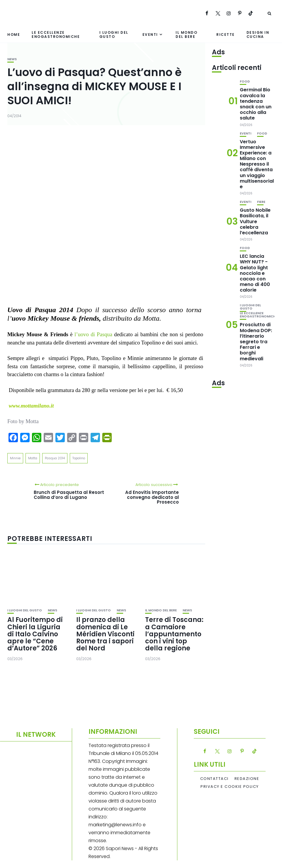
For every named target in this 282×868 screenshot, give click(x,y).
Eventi (150, 35)
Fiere (261, 202)
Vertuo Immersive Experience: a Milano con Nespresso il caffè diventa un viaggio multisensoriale (257, 164)
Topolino (79, 458)
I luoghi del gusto (114, 34)
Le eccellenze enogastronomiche (56, 34)
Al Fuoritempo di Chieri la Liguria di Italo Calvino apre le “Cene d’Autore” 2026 (35, 634)
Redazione (247, 779)
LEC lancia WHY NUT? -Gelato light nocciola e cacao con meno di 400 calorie (255, 273)
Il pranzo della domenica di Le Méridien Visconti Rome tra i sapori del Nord (105, 634)
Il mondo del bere (186, 34)
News (12, 59)
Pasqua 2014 (55, 458)
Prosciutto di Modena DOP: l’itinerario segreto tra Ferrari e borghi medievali (256, 342)
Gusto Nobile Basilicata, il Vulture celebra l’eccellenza (255, 221)
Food (245, 81)
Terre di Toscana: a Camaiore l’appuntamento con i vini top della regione (174, 634)
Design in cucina (258, 34)
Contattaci (214, 779)
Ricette (226, 35)
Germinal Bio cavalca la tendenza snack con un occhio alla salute (256, 104)
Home (14, 35)
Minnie (15, 458)
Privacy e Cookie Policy (230, 787)
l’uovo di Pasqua (93, 334)
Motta (33, 458)
